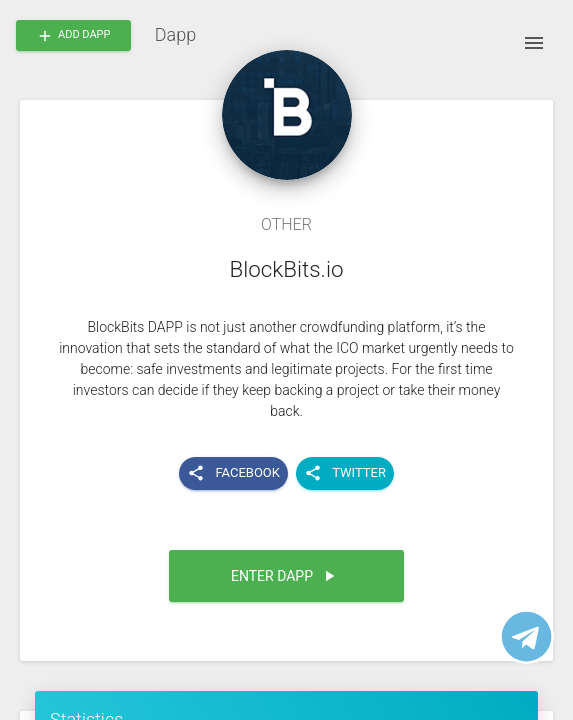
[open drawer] (534, 43)
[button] (286, 576)
